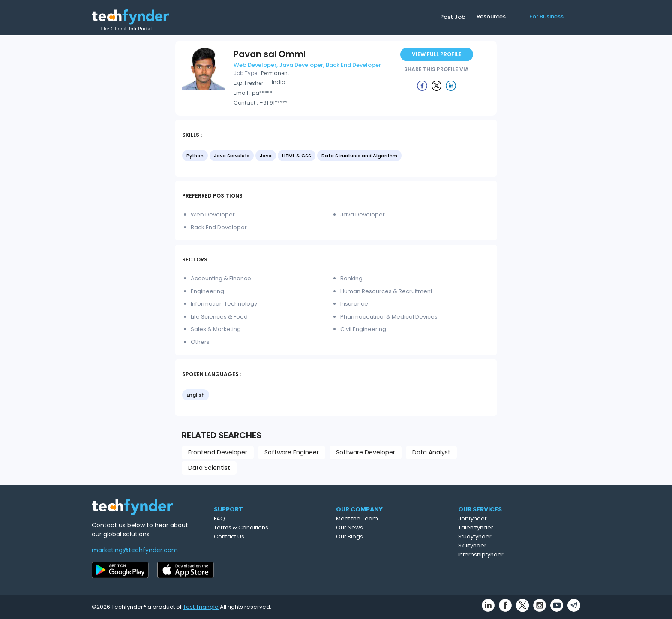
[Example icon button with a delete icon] (422, 85)
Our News (387, 527)
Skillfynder (511, 545)
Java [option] (266, 156)
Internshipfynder (519, 554)
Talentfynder (514, 527)
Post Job (453, 17)
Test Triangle (201, 607)
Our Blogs (387, 536)
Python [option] (195, 156)
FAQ (253, 518)
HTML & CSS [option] (297, 156)
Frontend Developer (218, 452)
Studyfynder (513, 536)
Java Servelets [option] (232, 156)
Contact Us (263, 536)
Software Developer (366, 452)
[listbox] (336, 156)
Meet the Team (395, 518)
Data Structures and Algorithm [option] (359, 156)
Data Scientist (209, 468)
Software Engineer (292, 452)
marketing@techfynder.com (135, 550)
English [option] (196, 395)
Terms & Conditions (275, 527)
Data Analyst (431, 452)
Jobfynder (511, 518)
